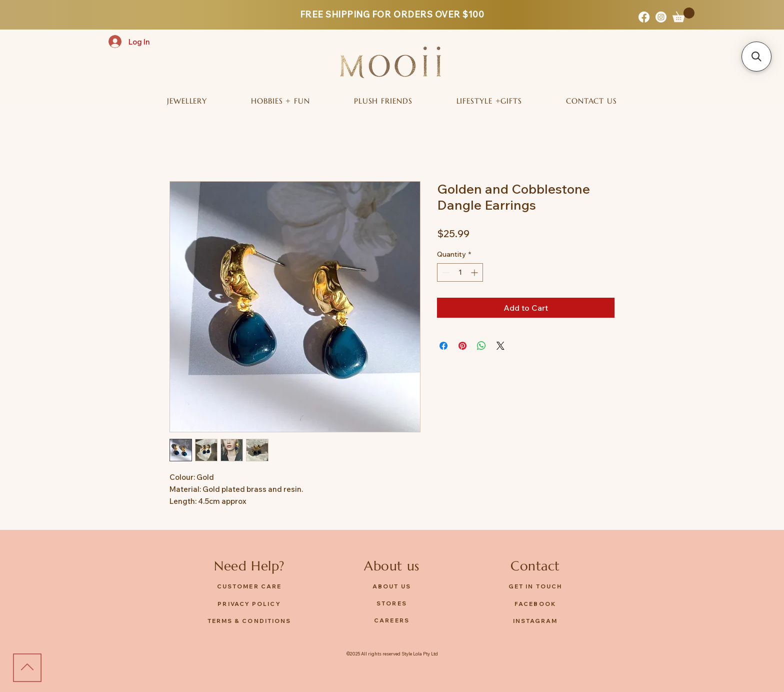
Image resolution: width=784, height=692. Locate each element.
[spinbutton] (460, 272)
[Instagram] (661, 17)
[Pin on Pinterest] (462, 346)
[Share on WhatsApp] (481, 346)
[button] (683, 15)
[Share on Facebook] (443, 346)
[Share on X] (500, 346)
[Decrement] (445, 272)
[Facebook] (644, 17)
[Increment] (475, 272)
